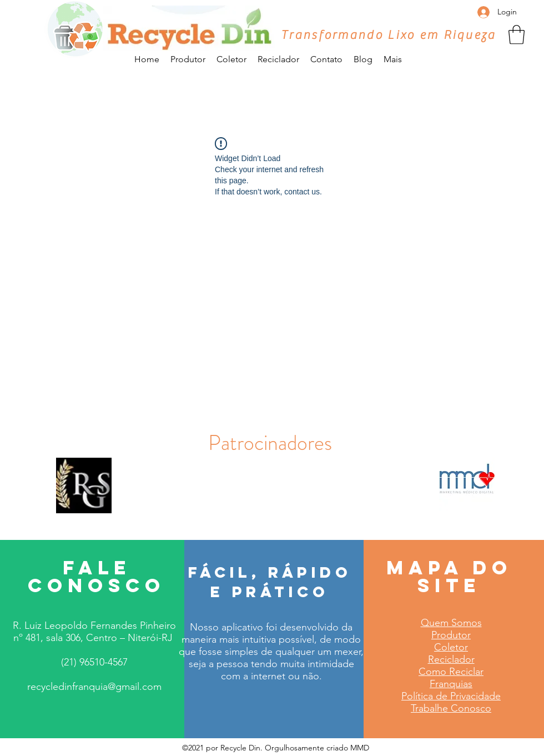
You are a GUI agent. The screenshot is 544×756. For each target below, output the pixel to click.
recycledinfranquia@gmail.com (94, 687)
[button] (517, 35)
